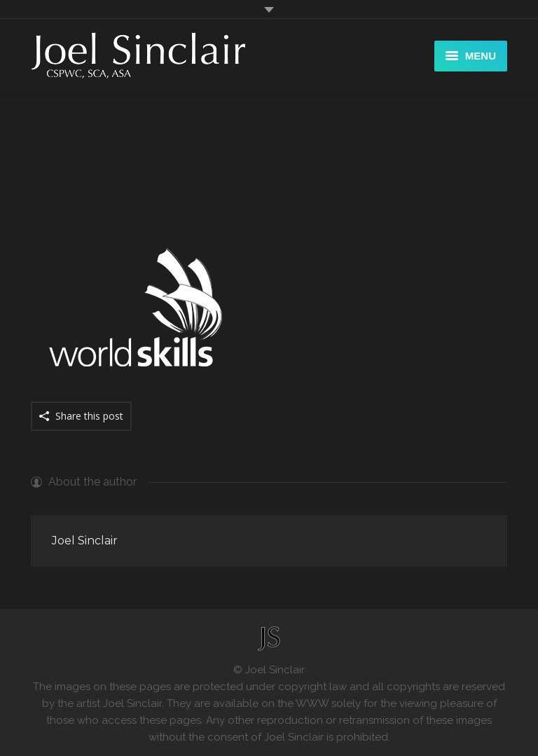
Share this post (89, 416)
